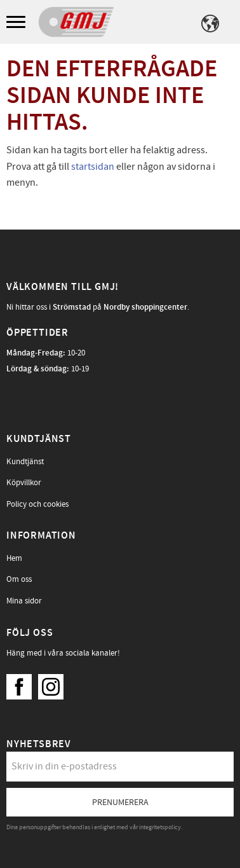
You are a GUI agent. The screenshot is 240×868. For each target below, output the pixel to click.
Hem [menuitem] (14, 558)
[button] (17, 23)
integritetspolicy (160, 827)
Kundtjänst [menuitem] (25, 462)
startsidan (93, 167)
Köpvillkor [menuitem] (24, 483)
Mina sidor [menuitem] (24, 601)
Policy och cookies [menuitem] (37, 504)
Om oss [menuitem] (19, 579)
